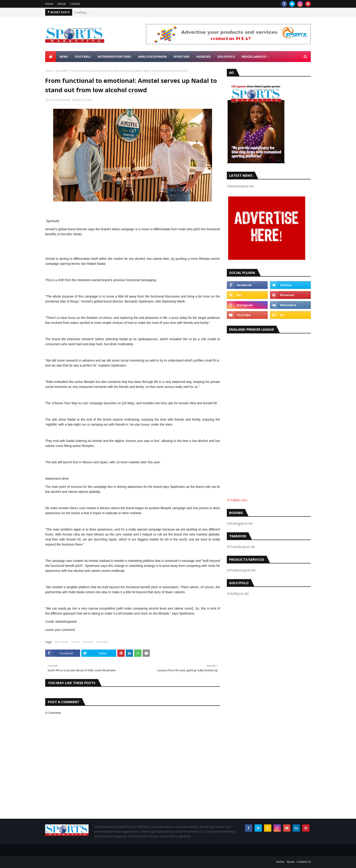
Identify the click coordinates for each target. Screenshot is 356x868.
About (62, 4)
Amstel (76, 642)
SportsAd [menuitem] (182, 57)
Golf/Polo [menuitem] (226, 57)
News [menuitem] (64, 57)
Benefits (88, 642)
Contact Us (304, 862)
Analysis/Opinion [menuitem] (152, 57)
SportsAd (61, 71)
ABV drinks (62, 642)
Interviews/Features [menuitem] (114, 57)
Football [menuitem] (83, 57)
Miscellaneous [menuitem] (254, 57)
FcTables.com (237, 500)
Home (49, 4)
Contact (75, 4)
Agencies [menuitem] (204, 57)
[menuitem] (51, 57)
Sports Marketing (59, 100)
